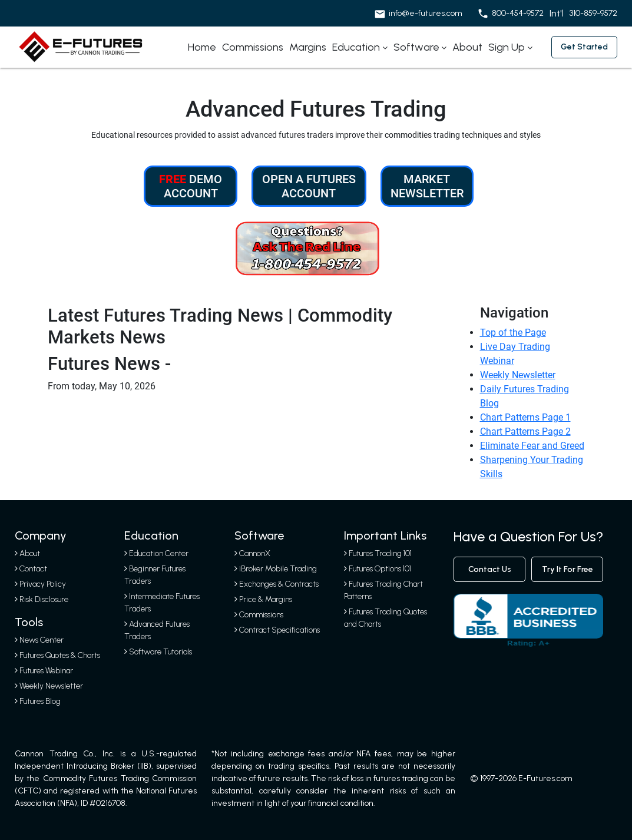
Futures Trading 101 (380, 553)
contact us (490, 569)
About (467, 47)
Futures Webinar (44, 671)
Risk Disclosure (44, 599)
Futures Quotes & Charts (57, 655)
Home (202, 47)
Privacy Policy (43, 584)
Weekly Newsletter (518, 375)
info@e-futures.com (426, 13)
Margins (308, 47)
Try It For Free (568, 569)
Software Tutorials (158, 652)
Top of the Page (513, 333)
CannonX (255, 553)
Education (356, 47)
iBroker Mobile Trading (278, 569)
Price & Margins (266, 599)
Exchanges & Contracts (279, 584)
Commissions (253, 47)
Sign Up (507, 47)
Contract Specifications (279, 630)
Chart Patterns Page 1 (525, 417)
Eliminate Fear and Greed (532, 446)
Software (416, 47)
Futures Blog (38, 701)
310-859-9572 (593, 13)
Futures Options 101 (380, 569)
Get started (584, 47)
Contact (33, 569)
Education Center (156, 553)
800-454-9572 (518, 13)
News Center (39, 640)
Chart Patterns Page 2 (525, 431)
